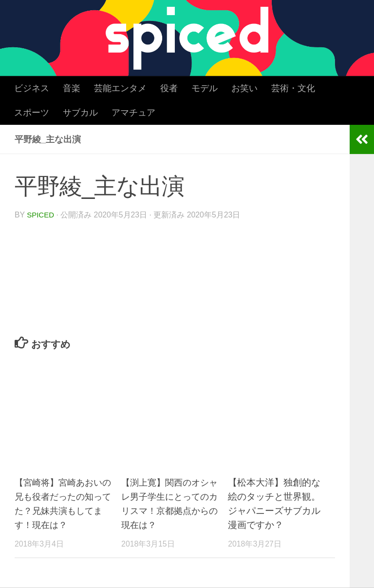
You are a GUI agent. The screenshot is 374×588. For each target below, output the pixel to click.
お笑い (244, 88)
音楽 (72, 88)
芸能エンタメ (120, 88)
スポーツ (32, 113)
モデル (205, 88)
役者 (169, 88)
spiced (41, 215)
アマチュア (133, 113)
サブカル (80, 113)
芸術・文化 (293, 88)
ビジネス (32, 88)
